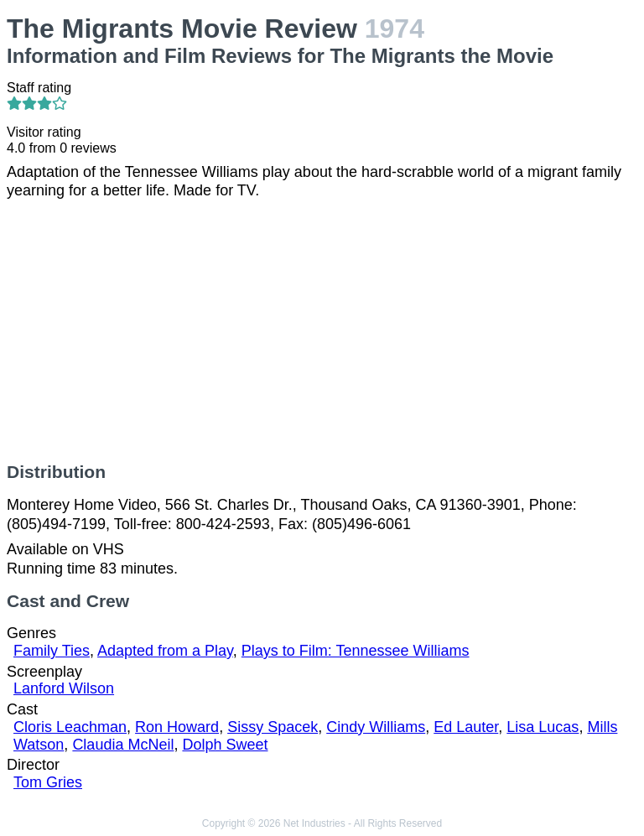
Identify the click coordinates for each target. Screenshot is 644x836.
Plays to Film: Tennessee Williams (356, 651)
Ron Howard (177, 727)
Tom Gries (48, 782)
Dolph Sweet (225, 745)
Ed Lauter (466, 727)
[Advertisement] (322, 331)
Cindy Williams (376, 727)
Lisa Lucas (543, 727)
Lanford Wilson (64, 688)
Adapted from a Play (165, 651)
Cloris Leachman (70, 727)
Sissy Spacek (273, 727)
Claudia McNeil (123, 745)
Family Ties (52, 651)
